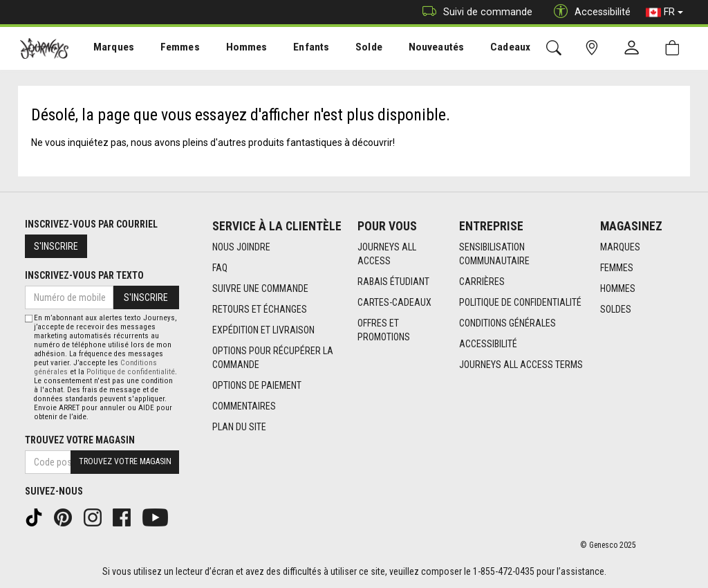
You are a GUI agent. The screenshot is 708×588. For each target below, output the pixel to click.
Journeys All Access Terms (521, 365)
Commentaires (244, 406)
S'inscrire (56, 246)
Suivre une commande (260, 288)
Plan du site (239, 427)
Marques (111, 49)
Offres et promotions (384, 330)
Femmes (175, 49)
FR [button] (664, 12)
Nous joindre (241, 247)
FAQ (220, 268)
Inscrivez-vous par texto (84, 275)
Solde (355, 49)
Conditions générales (507, 323)
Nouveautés (419, 49)
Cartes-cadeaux (394, 302)
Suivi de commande (474, 12)
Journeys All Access (387, 254)
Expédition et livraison (263, 330)
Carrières (482, 282)
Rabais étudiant (393, 282)
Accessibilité (488, 344)
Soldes (616, 309)
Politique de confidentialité (520, 302)
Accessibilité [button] (589, 12)
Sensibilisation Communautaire (494, 254)
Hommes (238, 49)
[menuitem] (112, 49)
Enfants (300, 49)
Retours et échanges (260, 309)
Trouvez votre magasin (80, 440)
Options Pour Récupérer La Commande (273, 358)
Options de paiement (257, 385)
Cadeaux (489, 49)
